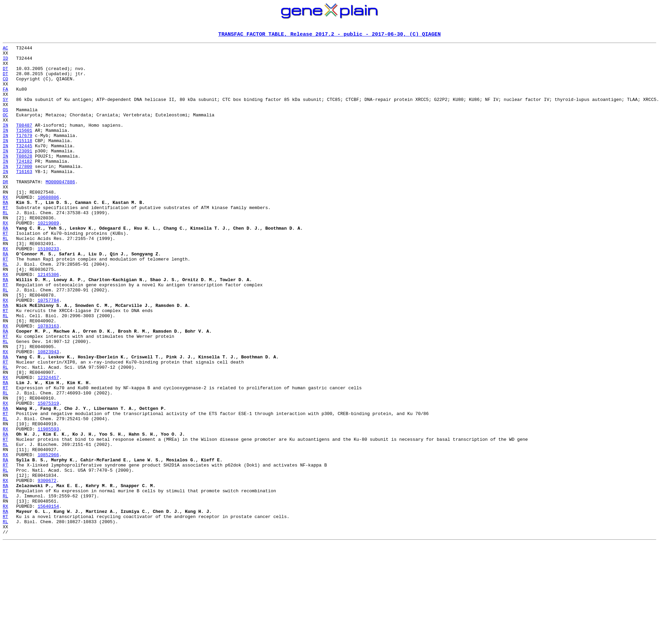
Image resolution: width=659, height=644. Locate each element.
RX (5, 229)
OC (5, 130)
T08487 (24, 142)
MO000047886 (60, 210)
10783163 (48, 383)
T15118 (24, 161)
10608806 (48, 229)
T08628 (24, 179)
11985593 (48, 507)
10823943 (48, 414)
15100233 (48, 290)
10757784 (48, 352)
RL (5, 247)
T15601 (24, 148)
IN (5, 142)
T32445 (24, 167)
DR (5, 210)
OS (5, 124)
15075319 (48, 476)
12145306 (48, 321)
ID (5, 62)
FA (5, 99)
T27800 (24, 192)
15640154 (48, 599)
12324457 (48, 445)
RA (5, 235)
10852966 (48, 538)
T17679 (24, 154)
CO (5, 87)
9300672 (47, 568)
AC (5, 49)
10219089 (48, 260)
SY (5, 111)
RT (5, 241)
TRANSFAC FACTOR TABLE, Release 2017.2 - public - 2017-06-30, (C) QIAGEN (330, 35)
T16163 (24, 198)
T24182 (24, 185)
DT (5, 74)
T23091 (24, 173)
